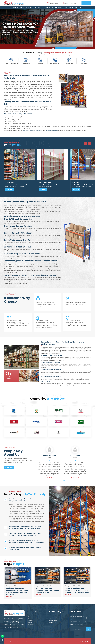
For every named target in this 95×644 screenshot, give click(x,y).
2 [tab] (63, 481)
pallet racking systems (52, 131)
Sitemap (30, 623)
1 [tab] (62, 481)
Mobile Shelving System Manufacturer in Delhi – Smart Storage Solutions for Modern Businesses (17, 591)
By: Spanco (10, 586)
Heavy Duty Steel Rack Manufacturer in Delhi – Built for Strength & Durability (47, 590)
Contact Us (31, 621)
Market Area (31, 624)
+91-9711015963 (74, 621)
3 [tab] (65, 481)
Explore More (9, 467)
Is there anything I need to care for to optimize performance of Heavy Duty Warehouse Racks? (25, 528)
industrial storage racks (36, 131)
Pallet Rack (49, 8)
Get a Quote (86, 3)
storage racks (26, 131)
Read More (10, 189)
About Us (30, 617)
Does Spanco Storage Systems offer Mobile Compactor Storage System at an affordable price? (27, 541)
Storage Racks (18, 8)
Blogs (29, 619)
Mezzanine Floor (61, 8)
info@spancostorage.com (71, 4)
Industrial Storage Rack (34, 8)
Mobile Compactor (75, 8)
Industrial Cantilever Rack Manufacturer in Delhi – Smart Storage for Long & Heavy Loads (77, 590)
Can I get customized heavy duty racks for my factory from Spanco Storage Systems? (25, 534)
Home (29, 615)
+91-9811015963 (54, 4)
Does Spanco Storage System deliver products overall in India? (25, 548)
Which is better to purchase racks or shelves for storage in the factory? (25, 500)
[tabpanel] (50, 465)
